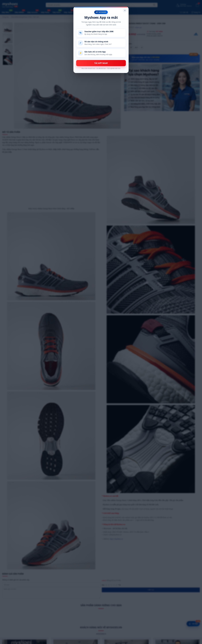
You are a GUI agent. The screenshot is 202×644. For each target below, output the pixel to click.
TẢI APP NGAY (101, 63)
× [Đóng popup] (125, 10)
